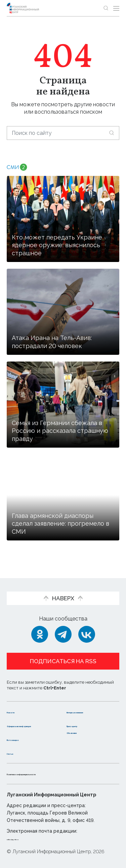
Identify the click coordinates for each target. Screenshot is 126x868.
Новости (19, 698)
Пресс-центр (85, 718)
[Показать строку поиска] (106, 8)
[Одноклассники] (40, 620)
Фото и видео (26, 739)
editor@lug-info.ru (30, 838)
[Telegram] (63, 620)
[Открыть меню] (116, 8)
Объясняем (83, 732)
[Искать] (112, 133)
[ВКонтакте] (87, 620)
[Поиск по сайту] (63, 133)
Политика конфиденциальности (52, 773)
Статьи (16, 753)
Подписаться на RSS (63, 647)
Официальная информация (26, 722)
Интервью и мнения (83, 701)
